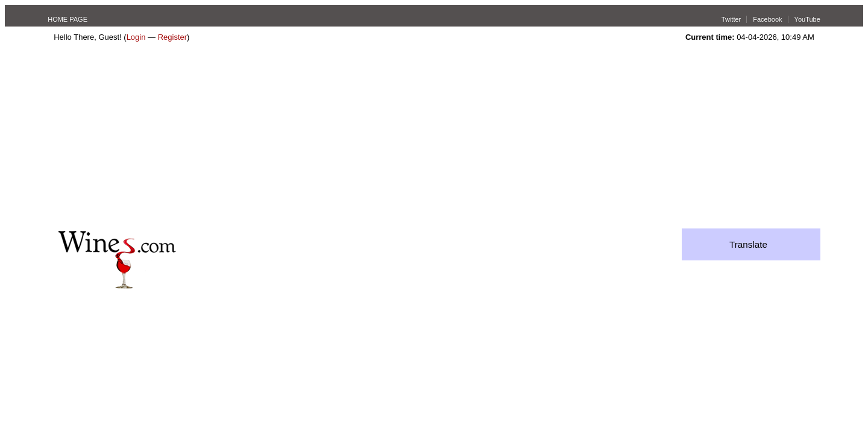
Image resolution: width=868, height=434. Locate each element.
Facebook (767, 19)
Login (136, 37)
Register (172, 37)
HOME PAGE (68, 19)
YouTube (807, 19)
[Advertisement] (434, 138)
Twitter (731, 19)
